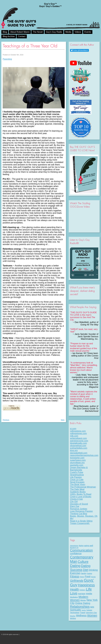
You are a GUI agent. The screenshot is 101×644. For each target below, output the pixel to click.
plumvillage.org (77, 463)
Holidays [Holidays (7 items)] (82, 590)
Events (88, 32)
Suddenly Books (78, 492)
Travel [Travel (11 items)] (83, 613)
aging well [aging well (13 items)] (89, 546)
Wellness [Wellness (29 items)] (81, 616)
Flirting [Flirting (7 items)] (82, 577)
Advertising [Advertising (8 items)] (74, 546)
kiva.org (74, 450)
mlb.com (74, 436)
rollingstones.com (78, 433)
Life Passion (76, 477)
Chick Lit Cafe (77, 480)
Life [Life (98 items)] (89, 589)
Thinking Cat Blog (79, 514)
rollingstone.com (78, 431)
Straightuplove (77, 475)
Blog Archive (9, 36)
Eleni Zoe (75, 506)
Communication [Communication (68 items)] (81, 550)
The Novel (38, 32)
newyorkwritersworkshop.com (84, 455)
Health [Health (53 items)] (74, 589)
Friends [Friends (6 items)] (93, 577)
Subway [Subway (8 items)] (89, 610)
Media (68, 32)
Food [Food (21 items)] (88, 576)
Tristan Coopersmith (80, 523)
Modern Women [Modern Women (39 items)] (79, 598)
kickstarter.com (77, 458)
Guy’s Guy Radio (54, 32)
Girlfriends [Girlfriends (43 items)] (77, 581)
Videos (78, 32)
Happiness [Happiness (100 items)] (86, 585)
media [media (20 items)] (89, 594)
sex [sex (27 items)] (92, 607)
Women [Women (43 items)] (92, 615)
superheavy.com (78, 460)
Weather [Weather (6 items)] (73, 616)
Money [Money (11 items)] (83, 600)
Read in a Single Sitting (81, 521)
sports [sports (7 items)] (84, 610)
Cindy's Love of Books (81, 497)
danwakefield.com (79, 453)
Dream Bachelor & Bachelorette (79, 469)
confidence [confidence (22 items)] (76, 554)
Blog (5, 32)
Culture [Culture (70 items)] (83, 562)
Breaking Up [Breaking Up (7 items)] (74, 548)
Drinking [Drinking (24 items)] (93, 570)
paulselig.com (77, 465)
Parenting (7, 59)
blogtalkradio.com (78, 443)
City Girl (74, 501)
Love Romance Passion (81, 511)
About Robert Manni (20, 32)
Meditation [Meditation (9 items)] (74, 597)
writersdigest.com (78, 438)
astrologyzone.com (79, 441)
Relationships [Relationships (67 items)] (80, 607)
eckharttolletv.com (79, 448)
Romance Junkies (79, 509)
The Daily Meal (77, 489)
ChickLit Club (76, 499)
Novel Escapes (77, 482)
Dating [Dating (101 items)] (75, 566)
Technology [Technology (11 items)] (75, 613)
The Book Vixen (78, 484)
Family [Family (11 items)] (83, 573)
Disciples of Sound (79, 504)
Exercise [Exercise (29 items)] (75, 573)
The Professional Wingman (83, 487)
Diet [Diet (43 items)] (86, 570)
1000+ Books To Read (81, 494)
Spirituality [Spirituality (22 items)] (76, 610)
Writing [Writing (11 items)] (73, 618)
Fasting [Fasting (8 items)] (89, 574)
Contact (22, 36)
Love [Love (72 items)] (74, 593)
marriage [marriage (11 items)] (82, 594)
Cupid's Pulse (77, 472)
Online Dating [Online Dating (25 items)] (83, 603)
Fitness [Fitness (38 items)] (75, 576)
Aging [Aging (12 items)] (81, 546)
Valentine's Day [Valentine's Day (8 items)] (91, 613)
